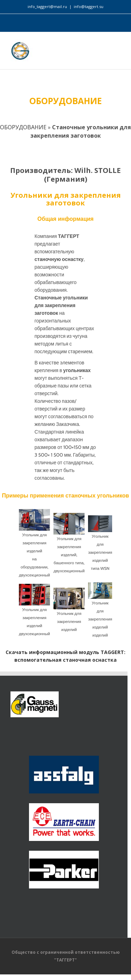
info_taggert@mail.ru (47, 6)
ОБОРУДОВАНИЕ (23, 127)
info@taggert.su (89, 6)
